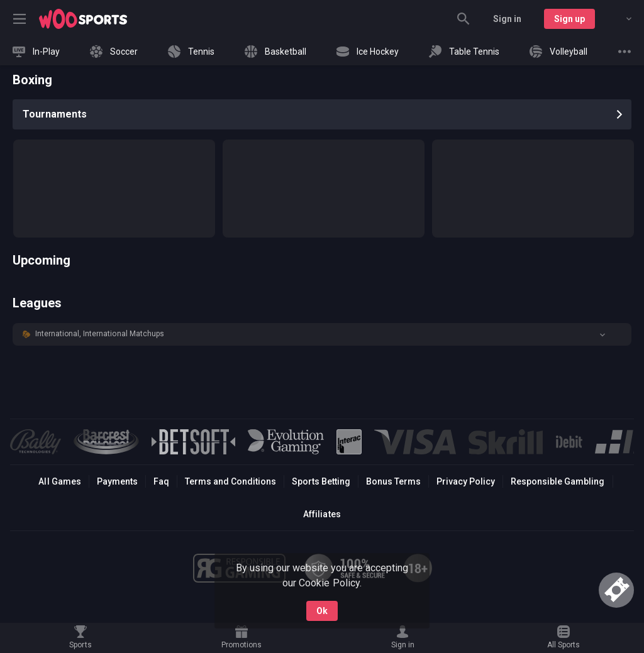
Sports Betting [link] (321, 481)
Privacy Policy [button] (466, 481)
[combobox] (619, 19)
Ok (322, 611)
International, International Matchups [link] (100, 334)
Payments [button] (117, 481)
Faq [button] (161, 481)
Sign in (507, 19)
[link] (83, 19)
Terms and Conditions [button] (230, 481)
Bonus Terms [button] (393, 481)
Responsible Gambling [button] (558, 481)
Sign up (569, 19)
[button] (322, 334)
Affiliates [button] (322, 514)
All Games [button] (59, 481)
